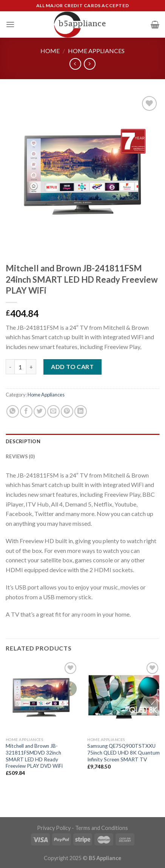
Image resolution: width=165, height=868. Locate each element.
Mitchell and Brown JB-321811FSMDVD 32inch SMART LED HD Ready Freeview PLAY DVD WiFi (34, 756)
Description (23, 441)
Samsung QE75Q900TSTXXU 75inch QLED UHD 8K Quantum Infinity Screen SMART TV (123, 752)
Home (50, 51)
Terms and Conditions (102, 828)
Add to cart (72, 367)
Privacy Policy (54, 828)
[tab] (82, 441)
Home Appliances (96, 51)
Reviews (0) (20, 456)
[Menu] (10, 24)
